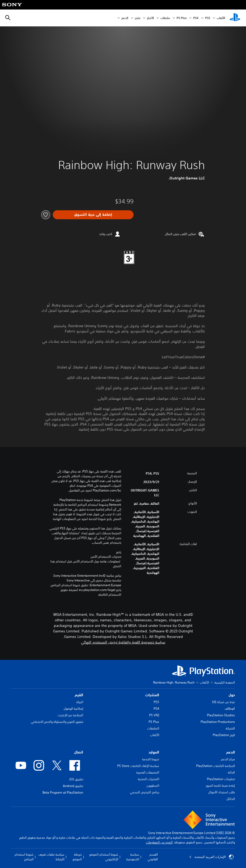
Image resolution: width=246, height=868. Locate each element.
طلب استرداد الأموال (222, 792)
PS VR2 (154, 715)
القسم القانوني (153, 857)
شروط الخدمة (151, 759)
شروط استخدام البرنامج (24, 857)
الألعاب (221, 18)
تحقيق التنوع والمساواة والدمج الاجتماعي (57, 722)
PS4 (196, 18)
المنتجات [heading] (152, 695)
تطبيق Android (73, 786)
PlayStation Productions (218, 722)
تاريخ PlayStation (224, 735)
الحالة (231, 772)
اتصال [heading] (79, 752)
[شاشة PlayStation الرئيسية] (235, 18)
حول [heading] (232, 695)
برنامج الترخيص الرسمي (145, 792)
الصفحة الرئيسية (225, 682)
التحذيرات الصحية (148, 779)
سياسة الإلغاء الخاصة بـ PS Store (138, 766)
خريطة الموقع (77, 857)
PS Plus (182, 18)
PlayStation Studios (221, 715)
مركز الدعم (228, 759)
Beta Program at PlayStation (63, 792)
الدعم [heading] (231, 752)
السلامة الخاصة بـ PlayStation (216, 766)
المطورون (153, 786)
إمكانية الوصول (73, 709)
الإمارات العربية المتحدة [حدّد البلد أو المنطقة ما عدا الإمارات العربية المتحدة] (211, 857)
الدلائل (231, 799)
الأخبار (150, 18)
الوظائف (230, 709)
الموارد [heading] (154, 752)
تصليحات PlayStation (221, 779)
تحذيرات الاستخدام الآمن (106, 557)
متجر (138, 18)
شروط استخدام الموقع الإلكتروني (104, 857)
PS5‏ (208, 18)
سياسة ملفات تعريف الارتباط (51, 857)
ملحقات (165, 18)
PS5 (156, 702)
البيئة (80, 702)
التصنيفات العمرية (148, 772)
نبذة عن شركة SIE (223, 702)
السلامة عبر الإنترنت (70, 715)
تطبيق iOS (76, 779)
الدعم (125, 18)
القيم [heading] (79, 695)
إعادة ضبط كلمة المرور (220, 786)
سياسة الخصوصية (133, 857)
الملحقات (153, 728)
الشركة (230, 728)
